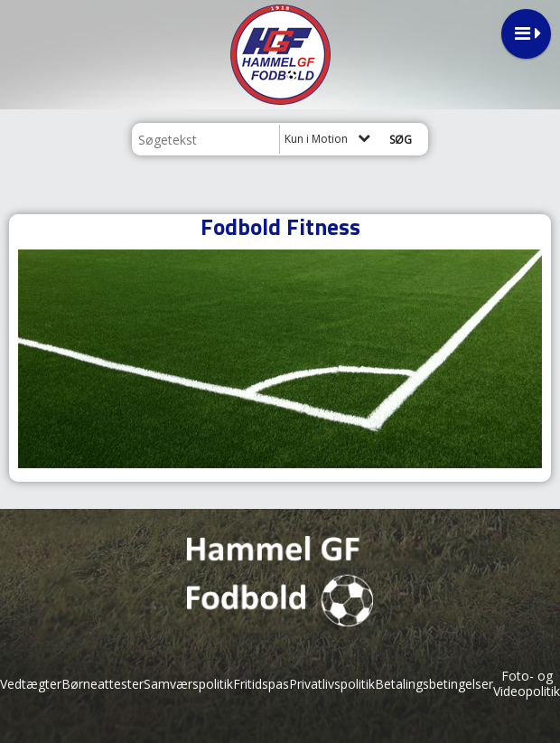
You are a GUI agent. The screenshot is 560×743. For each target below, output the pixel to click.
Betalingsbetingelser (434, 684)
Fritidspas (261, 684)
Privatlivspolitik (332, 684)
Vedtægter (31, 684)
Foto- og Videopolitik (527, 683)
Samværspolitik (188, 684)
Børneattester (103, 684)
